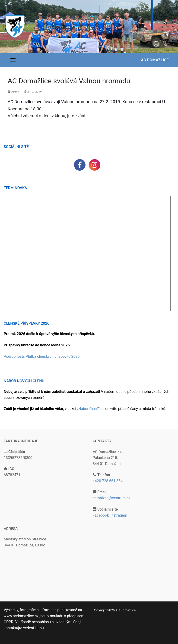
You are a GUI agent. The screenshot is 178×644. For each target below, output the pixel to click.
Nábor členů (88, 409)
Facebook (101, 515)
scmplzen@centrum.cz (112, 498)
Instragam (119, 515)
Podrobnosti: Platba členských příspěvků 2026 (42, 356)
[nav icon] (13, 60)
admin (14, 92)
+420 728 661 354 (108, 481)
